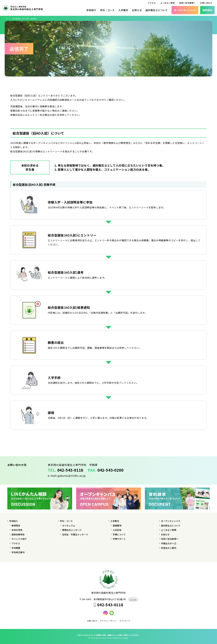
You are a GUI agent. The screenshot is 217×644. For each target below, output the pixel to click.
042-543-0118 (70, 470)
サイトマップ (125, 621)
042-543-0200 (111, 470)
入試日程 (117, 530)
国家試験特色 (18, 534)
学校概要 (16, 548)
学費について (119, 534)
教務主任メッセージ (72, 530)
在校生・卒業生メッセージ (75, 534)
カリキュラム (69, 525)
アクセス (152, 3)
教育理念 (16, 525)
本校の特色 (17, 530)
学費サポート (119, 539)
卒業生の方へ (169, 543)
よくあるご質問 (168, 3)
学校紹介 (91, 10)
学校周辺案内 (18, 552)
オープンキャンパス (171, 521)
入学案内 (123, 10)
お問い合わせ (206, 3)
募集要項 (117, 525)
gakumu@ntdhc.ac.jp (72, 476)
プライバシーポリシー (108, 621)
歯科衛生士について (157, 10)
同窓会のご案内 (169, 548)
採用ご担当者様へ (187, 3)
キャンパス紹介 (19, 539)
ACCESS (133, 599)
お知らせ (137, 10)
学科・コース (107, 10)
